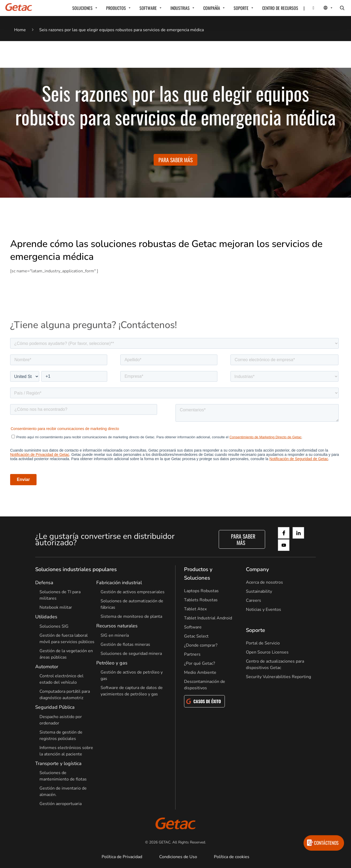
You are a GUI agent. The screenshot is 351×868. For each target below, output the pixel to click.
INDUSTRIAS (180, 8)
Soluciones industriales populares (76, 569)
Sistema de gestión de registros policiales (61, 735)
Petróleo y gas (112, 663)
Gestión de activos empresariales (133, 592)
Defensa (44, 583)
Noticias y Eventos (264, 610)
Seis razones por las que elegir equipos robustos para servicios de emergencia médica (121, 30)
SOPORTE (241, 8)
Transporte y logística (58, 763)
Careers (254, 600)
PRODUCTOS (116, 8)
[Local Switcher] (322, 8)
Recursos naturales (117, 626)
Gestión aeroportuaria (61, 804)
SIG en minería (115, 635)
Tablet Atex (195, 609)
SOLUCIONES (82, 8)
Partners (192, 654)
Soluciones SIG (54, 626)
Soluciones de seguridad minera (131, 654)
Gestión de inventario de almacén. (63, 791)
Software (193, 627)
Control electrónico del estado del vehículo (61, 679)
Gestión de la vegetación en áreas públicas (66, 654)
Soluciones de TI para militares (60, 595)
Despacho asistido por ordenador (61, 720)
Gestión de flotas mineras (125, 644)
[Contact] (310, 8)
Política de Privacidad (122, 857)
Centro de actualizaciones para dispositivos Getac (275, 664)
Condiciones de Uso (178, 857)
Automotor (47, 667)
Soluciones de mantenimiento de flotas (63, 776)
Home (20, 30)
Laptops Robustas (201, 591)
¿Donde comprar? (201, 645)
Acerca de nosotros (264, 582)
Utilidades (46, 617)
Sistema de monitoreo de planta (131, 616)
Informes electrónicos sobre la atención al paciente (66, 751)
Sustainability (259, 591)
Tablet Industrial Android (208, 618)
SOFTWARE (148, 8)
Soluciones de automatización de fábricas (132, 604)
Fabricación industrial (119, 583)
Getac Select (196, 636)
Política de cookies (232, 857)
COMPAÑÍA (212, 8)
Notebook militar (56, 607)
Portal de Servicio (263, 643)
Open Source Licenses (267, 652)
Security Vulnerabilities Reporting (278, 677)
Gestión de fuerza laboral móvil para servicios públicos (67, 639)
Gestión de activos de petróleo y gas (132, 675)
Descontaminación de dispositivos (205, 685)
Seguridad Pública (55, 707)
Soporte (256, 630)
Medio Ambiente (200, 672)
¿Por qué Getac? (200, 663)
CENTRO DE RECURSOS (280, 8)
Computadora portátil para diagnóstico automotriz (65, 695)
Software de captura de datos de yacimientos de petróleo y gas (132, 691)
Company (257, 569)
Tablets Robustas (201, 600)
